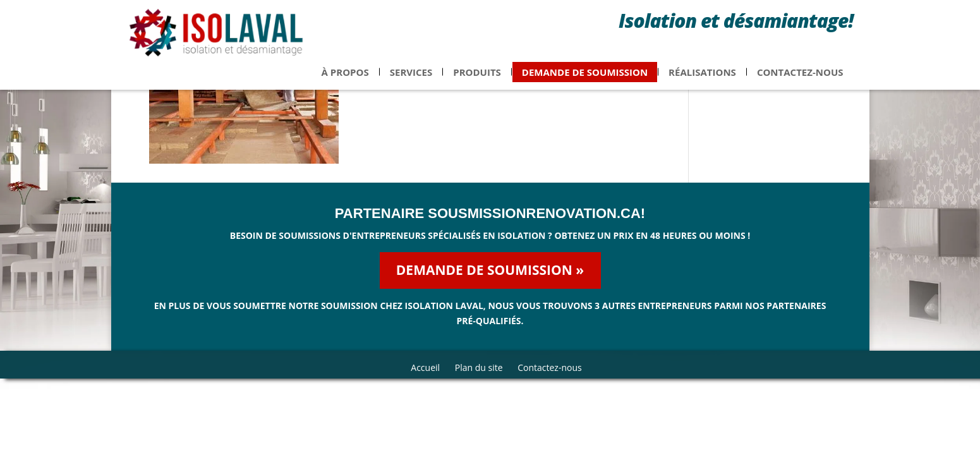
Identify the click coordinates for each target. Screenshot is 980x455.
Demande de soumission (585, 80)
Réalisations (702, 80)
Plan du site (479, 367)
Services (411, 80)
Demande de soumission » (490, 270)
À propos (345, 80)
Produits (477, 80)
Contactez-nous (800, 80)
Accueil (425, 367)
